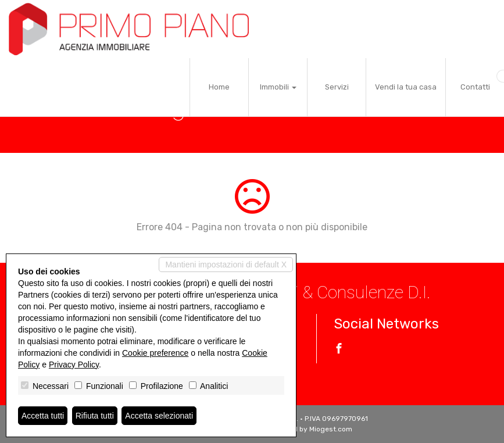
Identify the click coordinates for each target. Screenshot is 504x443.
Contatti (475, 87)
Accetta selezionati (159, 416)
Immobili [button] (278, 87)
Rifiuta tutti (95, 416)
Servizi (337, 87)
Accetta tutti (43, 416)
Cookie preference (155, 353)
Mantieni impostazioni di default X (226, 265)
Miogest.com (331, 429)
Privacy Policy (74, 365)
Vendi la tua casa (406, 87)
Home (219, 87)
